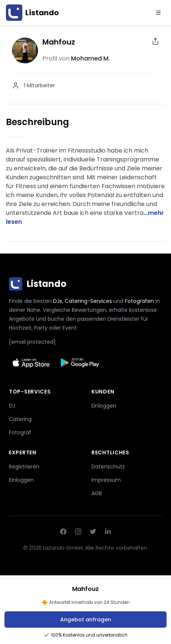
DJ (12, 406)
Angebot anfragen (86, 620)
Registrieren (24, 467)
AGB (97, 493)
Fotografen (139, 301)
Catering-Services (88, 301)
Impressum (106, 480)
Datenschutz (108, 467)
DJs (58, 301)
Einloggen (104, 406)
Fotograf (20, 432)
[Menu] (158, 13)
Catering (20, 419)
